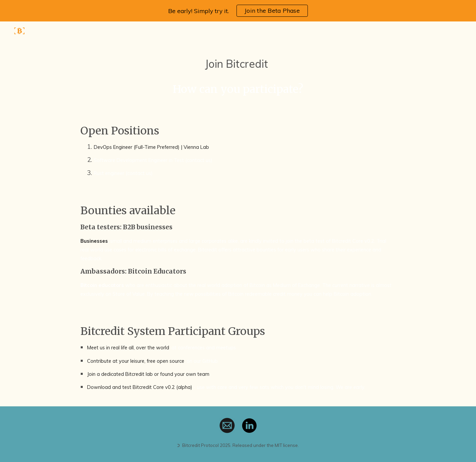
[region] (238, 11)
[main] (238, 76)
